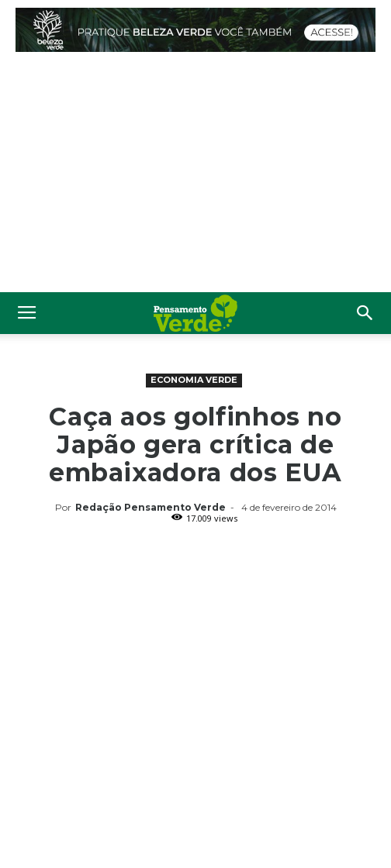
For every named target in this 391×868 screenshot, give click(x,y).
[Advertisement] (195, 176)
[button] (365, 313)
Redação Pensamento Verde (151, 507)
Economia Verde (194, 380)
